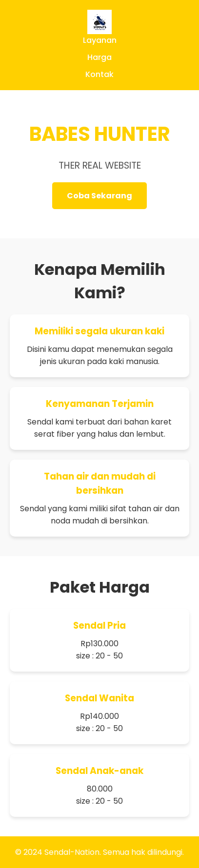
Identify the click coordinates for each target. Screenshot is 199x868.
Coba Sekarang (99, 196)
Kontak (99, 74)
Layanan (100, 40)
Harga (99, 57)
